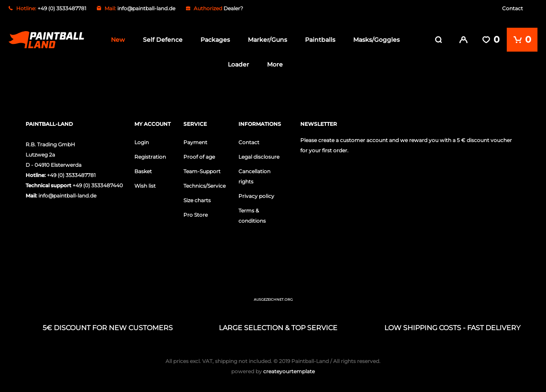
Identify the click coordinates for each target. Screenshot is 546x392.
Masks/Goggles (376, 40)
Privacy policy (256, 194)
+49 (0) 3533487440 (98, 184)
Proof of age (199, 155)
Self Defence (163, 40)
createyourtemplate (273, 370)
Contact (513, 8)
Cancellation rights (254, 175)
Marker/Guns (267, 40)
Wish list (145, 184)
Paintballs (320, 40)
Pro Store (196, 213)
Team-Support (202, 170)
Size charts (197, 199)
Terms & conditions (252, 214)
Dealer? (233, 8)
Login (142, 141)
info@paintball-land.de (146, 8)
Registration (150, 155)
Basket (143, 170)
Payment (195, 141)
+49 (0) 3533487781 (71, 173)
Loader (238, 64)
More (275, 64)
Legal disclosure (259, 155)
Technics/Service (205, 184)
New (118, 40)
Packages (215, 40)
